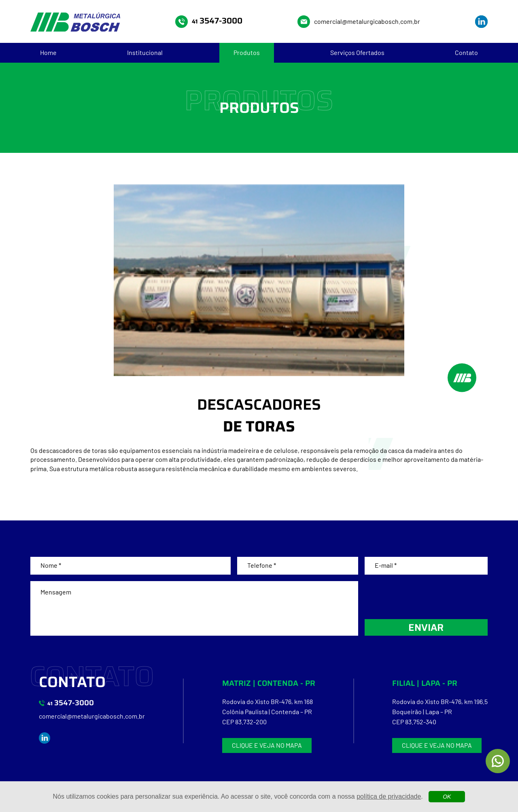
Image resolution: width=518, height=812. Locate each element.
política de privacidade (389, 796)
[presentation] (426, 597)
